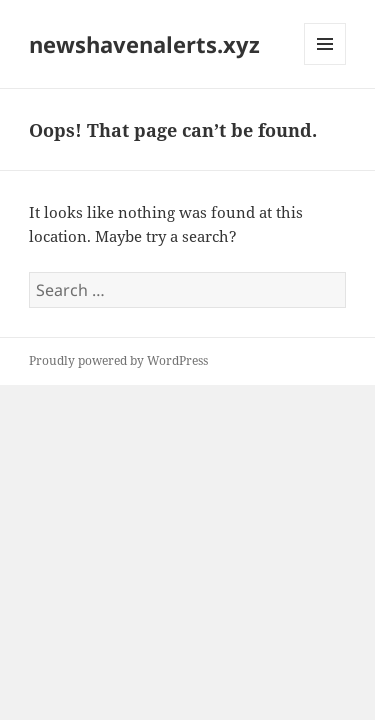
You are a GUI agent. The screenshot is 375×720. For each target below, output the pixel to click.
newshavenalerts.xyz (144, 44)
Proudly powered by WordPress (118, 360)
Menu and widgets (325, 64)
